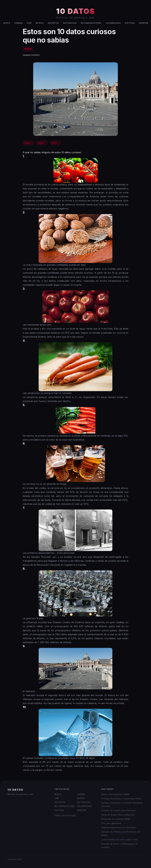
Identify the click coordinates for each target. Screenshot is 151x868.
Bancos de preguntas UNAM (115, 794)
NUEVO (7, 23)
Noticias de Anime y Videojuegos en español (119, 846)
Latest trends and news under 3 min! (120, 840)
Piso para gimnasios (111, 823)
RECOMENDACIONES (91, 23)
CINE (29, 23)
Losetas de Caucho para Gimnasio (118, 810)
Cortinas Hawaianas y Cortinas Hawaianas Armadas (122, 804)
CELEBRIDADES (113, 23)
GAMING (19, 23)
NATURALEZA (70, 23)
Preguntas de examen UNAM (116, 819)
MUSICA (40, 23)
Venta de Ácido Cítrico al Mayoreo (118, 815)
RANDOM (143, 23)
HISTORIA (130, 23)
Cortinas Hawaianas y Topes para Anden (122, 799)
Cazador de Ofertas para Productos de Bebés (121, 833)
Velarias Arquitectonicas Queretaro (119, 827)
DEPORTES (53, 23)
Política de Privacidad (65, 815)
